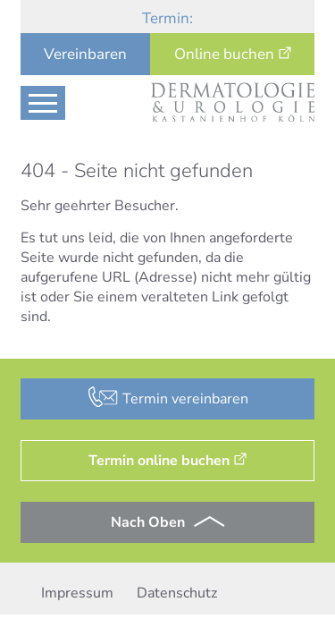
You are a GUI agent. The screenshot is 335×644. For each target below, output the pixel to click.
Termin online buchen (159, 461)
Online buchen (224, 54)
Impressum (77, 593)
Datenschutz (177, 593)
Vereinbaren (85, 54)
